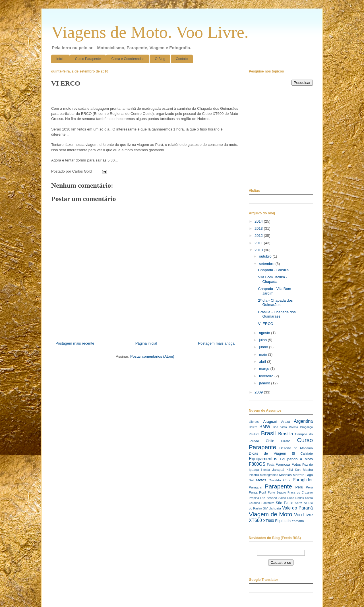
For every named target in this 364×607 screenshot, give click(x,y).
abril (263, 361)
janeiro (265, 383)
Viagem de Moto (271, 514)
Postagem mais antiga (216, 343)
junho (264, 347)
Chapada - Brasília (273, 270)
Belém (253, 427)
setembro (267, 264)
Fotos (296, 464)
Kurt (298, 470)
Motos (261, 480)
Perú (309, 487)
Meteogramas (269, 475)
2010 (259, 250)
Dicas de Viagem (267, 453)
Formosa (283, 464)
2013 (259, 228)
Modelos (285, 475)
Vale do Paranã (297, 508)
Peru (299, 487)
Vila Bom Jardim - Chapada (272, 279)
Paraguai (256, 487)
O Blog (160, 59)
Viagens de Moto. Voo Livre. (150, 32)
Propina (254, 498)
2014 (259, 221)
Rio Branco (269, 498)
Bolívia (294, 427)
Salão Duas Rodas (291, 498)
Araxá (286, 421)
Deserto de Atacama (296, 448)
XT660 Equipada (277, 521)
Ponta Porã (258, 492)
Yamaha (298, 521)
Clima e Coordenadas (128, 59)
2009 (259, 392)
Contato (182, 59)
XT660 (255, 520)
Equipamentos (263, 459)
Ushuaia (275, 508)
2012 (259, 236)
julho (263, 340)
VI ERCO (265, 324)
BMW (265, 427)
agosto (265, 333)
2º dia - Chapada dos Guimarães (275, 303)
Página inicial (146, 343)
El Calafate (302, 453)
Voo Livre (303, 515)
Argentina (303, 421)
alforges (254, 422)
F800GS (257, 464)
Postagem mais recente (75, 343)
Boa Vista (280, 427)
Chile (270, 441)
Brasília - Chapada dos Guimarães (277, 314)
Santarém (268, 503)
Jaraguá (278, 470)
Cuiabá (286, 441)
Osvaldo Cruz (280, 480)
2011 (259, 243)
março (265, 369)
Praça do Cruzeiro (300, 493)
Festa (271, 465)
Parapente (278, 486)
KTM (290, 470)
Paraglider (303, 480)
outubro (266, 256)
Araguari (270, 421)
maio (264, 354)
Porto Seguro (277, 493)
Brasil (268, 433)
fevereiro (267, 376)
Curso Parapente (88, 59)
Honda (266, 470)
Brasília (286, 434)
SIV (265, 508)
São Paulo (284, 503)
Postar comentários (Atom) (152, 356)
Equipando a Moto (296, 459)
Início (60, 59)
